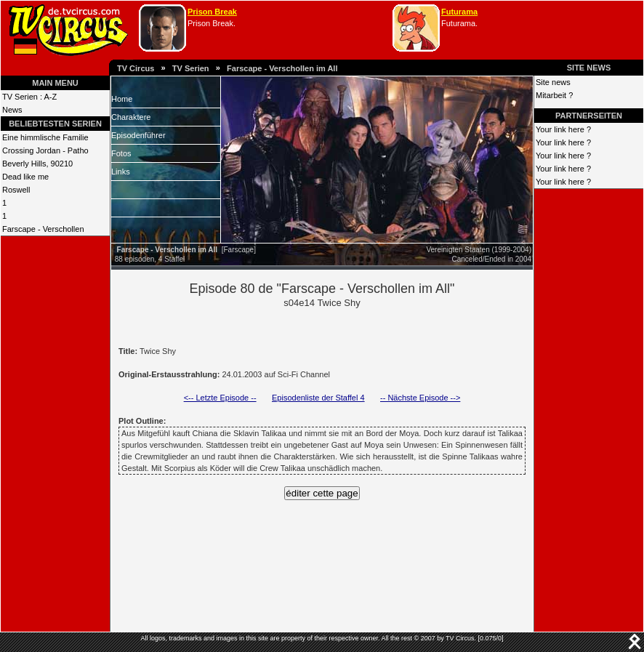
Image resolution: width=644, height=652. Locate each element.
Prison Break (212, 12)
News (12, 110)
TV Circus (136, 68)
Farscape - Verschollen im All (282, 68)
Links (121, 172)
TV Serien (191, 68)
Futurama (459, 12)
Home (122, 99)
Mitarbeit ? (554, 95)
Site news (553, 82)
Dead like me (25, 177)
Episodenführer (138, 135)
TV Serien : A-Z (29, 97)
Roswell (16, 190)
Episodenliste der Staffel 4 (318, 398)
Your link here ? (563, 129)
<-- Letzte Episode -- (220, 398)
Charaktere (131, 117)
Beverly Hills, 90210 (37, 164)
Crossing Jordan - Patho (45, 150)
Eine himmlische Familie (45, 137)
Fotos (121, 153)
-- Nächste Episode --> (420, 398)
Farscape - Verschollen (43, 229)
